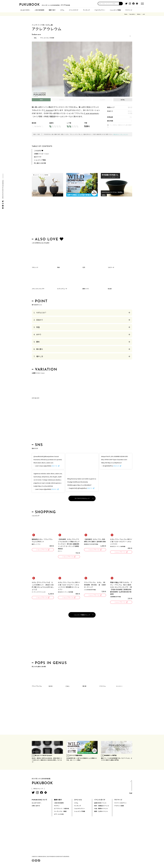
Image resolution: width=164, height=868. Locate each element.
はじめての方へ (25, 10)
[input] (108, 4)
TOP (131, 788)
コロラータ (111, 267)
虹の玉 (51, 686)
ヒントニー (119, 686)
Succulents (132, 14)
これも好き (39, 151)
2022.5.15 (116, 466)
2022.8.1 (54, 489)
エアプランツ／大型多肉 (62, 808)
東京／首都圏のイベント (102, 806)
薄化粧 (84, 686)
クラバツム (102, 686)
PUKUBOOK (30, 5)
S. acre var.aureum (91, 113)
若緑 (58, 267)
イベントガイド (74, 10)
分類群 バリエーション (41, 154)
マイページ (129, 10)
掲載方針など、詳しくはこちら (121, 134)
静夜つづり (86, 289)
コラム (62, 10)
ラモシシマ (35, 267)
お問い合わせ (36, 806)
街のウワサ (38, 157)
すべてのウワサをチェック (82, 498)
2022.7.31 (54, 466)
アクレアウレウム (37, 686)
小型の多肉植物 (59, 803)
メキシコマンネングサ (38, 289)
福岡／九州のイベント (101, 811)
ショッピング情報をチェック (82, 615)
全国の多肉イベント (100, 803)
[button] (121, 4)
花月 (84, 267)
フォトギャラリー (100, 10)
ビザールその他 (59, 814)
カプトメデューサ (62, 289)
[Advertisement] (82, 217)
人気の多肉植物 (39, 10)
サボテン (57, 806)
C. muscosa (48, 110)
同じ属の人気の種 (40, 163)
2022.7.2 (90, 488)
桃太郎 (110, 289)
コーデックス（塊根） (61, 811)
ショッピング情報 (115, 10)
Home (126, 14)
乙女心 (67, 686)
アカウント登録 (119, 806)
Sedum (139, 14)
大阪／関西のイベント (101, 808)
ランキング (86, 10)
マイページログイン (120, 803)
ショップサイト (42, 550)
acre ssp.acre (35, 398)
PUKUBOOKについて (40, 800)
